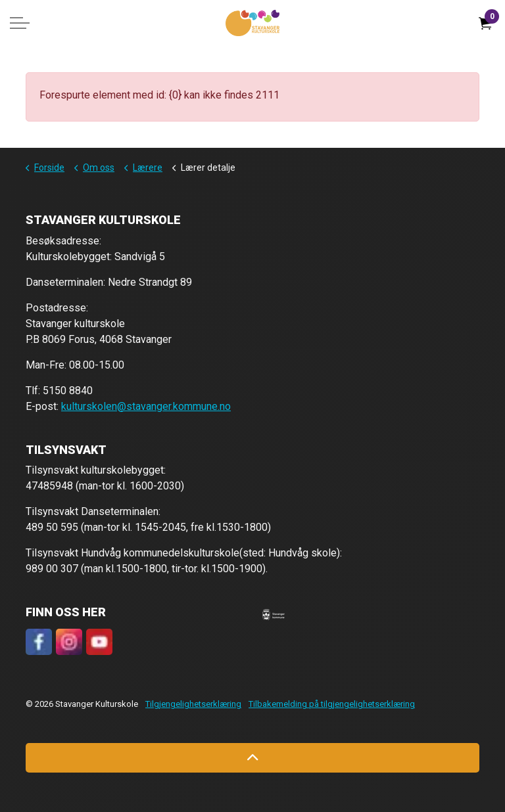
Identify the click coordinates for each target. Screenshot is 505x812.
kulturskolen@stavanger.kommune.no (146, 406)
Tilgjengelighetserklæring (193, 704)
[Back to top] (252, 758)
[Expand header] (20, 23)
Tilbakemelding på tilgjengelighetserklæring (332, 704)
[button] (274, 614)
